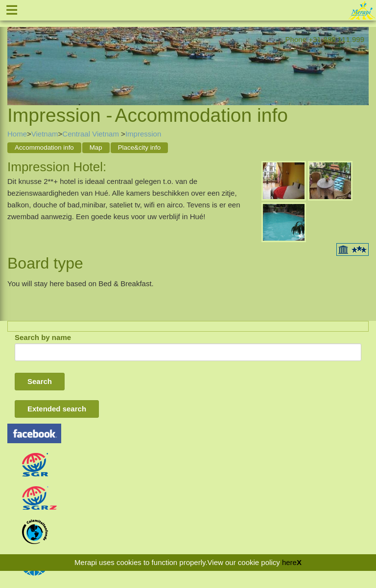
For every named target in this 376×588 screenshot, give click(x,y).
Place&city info (139, 147)
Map (96, 147)
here (289, 562)
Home (17, 134)
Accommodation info (44, 147)
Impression (143, 134)
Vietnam (45, 134)
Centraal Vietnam (92, 134)
